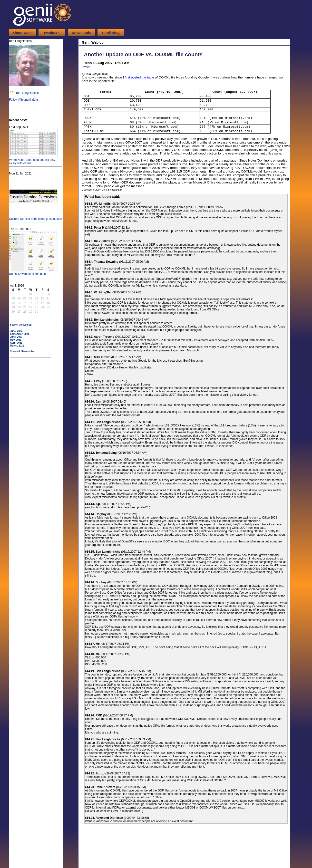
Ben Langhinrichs (27, 93)
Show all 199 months (22, 352)
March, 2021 (17, 346)
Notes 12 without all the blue (33, 272)
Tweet (86, 67)
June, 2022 (16, 331)
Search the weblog (21, 325)
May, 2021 (16, 340)
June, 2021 (16, 337)
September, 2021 (20, 334)
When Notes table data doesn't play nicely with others (33, 160)
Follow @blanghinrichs (24, 100)
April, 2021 (16, 343)
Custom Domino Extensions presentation (35, 217)
